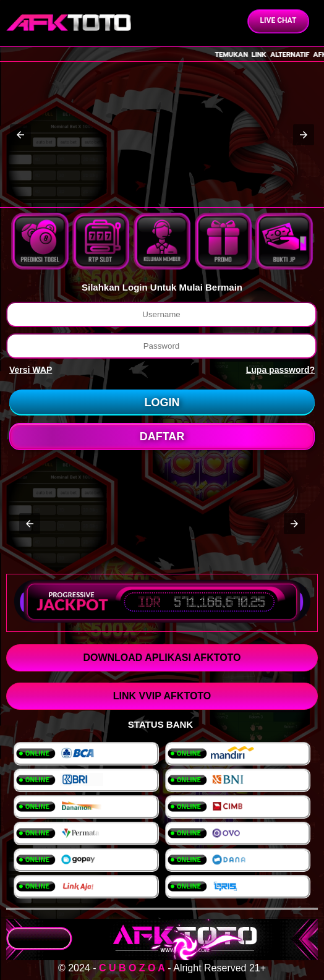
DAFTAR (162, 437)
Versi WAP (31, 370)
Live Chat (279, 20)
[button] (20, 135)
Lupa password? (280, 370)
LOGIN (162, 403)
